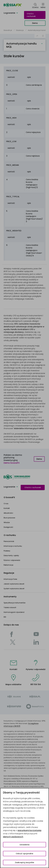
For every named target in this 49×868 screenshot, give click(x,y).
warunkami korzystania (29, 830)
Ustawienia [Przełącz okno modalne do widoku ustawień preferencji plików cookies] (24, 845)
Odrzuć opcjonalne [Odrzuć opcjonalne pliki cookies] (24, 854)
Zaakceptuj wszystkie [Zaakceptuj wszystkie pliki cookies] (24, 862)
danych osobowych (13, 837)
